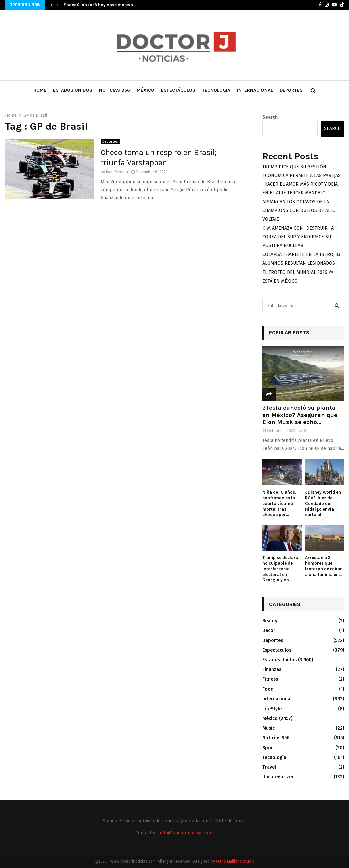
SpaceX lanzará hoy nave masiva (98, 5)
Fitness (270, 679)
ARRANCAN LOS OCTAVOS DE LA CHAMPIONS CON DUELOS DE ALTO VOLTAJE (299, 210)
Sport (269, 748)
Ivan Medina (117, 172)
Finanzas (272, 670)
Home (40, 90)
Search (270, 117)
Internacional (255, 90)
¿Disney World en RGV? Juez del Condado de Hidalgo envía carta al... (323, 503)
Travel (269, 767)
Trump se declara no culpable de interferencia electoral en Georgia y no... (280, 569)
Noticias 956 (114, 90)
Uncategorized (278, 777)
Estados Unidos (73, 90)
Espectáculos (178, 90)
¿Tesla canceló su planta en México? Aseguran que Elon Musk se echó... (300, 415)
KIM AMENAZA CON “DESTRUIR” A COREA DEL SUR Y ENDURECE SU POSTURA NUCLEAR (298, 237)
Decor (269, 630)
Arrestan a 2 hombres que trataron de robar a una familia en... (323, 566)
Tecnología (216, 90)
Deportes (291, 90)
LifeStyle (272, 709)
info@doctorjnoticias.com (187, 833)
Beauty (270, 621)
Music (268, 728)
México (145, 90)
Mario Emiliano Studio (235, 861)
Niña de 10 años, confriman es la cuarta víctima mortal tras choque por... (279, 503)
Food (268, 689)
